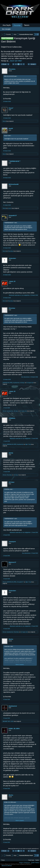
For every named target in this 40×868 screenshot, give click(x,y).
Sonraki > (33, 64)
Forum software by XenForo (8, 864)
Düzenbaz (11, 251)
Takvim (27, 25)
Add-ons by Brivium (7, 866)
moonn (10, 208)
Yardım (37, 860)
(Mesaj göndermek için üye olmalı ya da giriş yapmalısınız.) (24, 849)
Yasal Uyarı (31, 860)
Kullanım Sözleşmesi (25, 863)
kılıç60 (11, 128)
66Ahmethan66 (14, 184)
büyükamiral (16, 383)
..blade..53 (12, 281)
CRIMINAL (12, 418)
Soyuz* (11, 108)
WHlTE (11, 453)
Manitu (11, 639)
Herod (4, 121)
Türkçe (3, 860)
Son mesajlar (6, 29)
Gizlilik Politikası (35, 863)
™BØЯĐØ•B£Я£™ (15, 161)
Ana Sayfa (7, 25)
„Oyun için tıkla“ (16, 61)
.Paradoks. (12, 69)
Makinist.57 (12, 562)
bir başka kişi (30, 383)
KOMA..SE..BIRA (14, 729)
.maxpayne (12, 542)
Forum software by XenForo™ (24, 864)
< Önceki (4, 64)
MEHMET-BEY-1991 (8, 721)
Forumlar (17, 25)
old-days (22, 383)
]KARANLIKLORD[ (8, 383)
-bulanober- (12, 258)
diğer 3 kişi (28, 444)
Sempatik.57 (13, 215)
